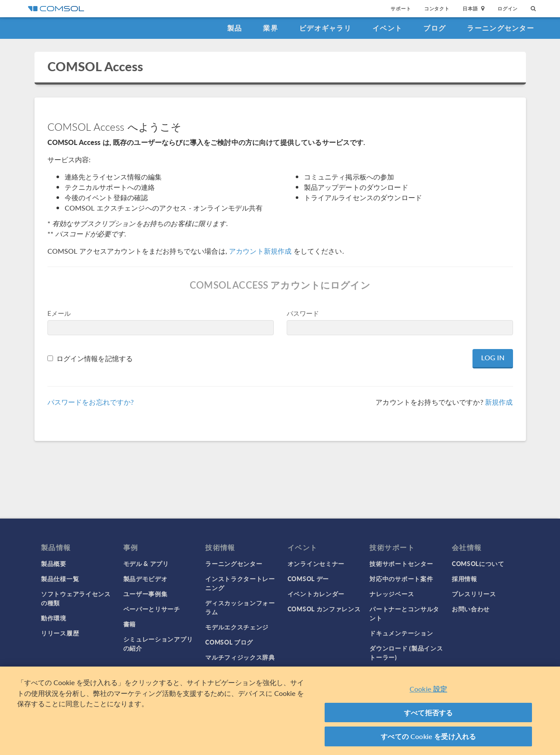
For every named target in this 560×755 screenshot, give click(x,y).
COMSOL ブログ (229, 642)
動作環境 (54, 618)
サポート (401, 8)
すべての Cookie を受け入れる (428, 736)
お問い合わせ (471, 609)
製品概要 (54, 563)
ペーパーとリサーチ (152, 609)
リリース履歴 (60, 633)
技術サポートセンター (401, 563)
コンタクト (437, 8)
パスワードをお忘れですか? (91, 402)
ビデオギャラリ (325, 28)
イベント (387, 28)
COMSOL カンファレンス (324, 609)
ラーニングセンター (501, 28)
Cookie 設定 (428, 689)
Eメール (59, 313)
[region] (280, 711)
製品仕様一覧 (60, 579)
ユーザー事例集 (145, 594)
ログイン (508, 8)
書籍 (130, 624)
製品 (235, 28)
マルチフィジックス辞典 (240, 657)
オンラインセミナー (316, 563)
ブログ (435, 28)
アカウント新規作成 (260, 251)
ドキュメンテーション (401, 633)
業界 (271, 28)
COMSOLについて (478, 563)
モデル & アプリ (146, 563)
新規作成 (499, 402)
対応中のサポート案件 (401, 579)
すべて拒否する (428, 713)
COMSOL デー (308, 579)
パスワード (303, 313)
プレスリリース (474, 594)
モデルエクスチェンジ (237, 627)
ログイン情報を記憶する (95, 358)
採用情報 (465, 579)
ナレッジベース (392, 594)
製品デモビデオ (145, 579)
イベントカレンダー (316, 594)
